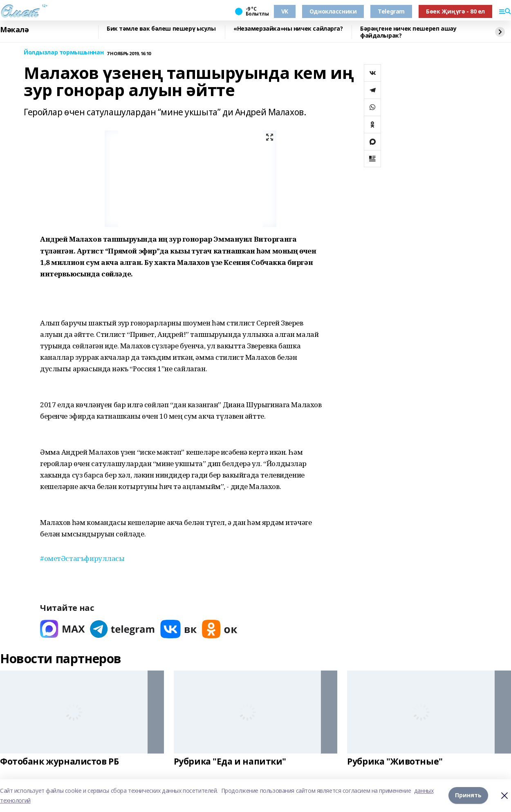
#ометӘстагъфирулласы (82, 558)
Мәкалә (14, 30)
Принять (468, 795)
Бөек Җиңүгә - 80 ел (455, 11)
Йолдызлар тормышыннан (64, 53)
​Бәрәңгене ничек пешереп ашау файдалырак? (408, 32)
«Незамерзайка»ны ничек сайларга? (288, 29)
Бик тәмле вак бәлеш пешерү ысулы (161, 29)
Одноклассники (333, 11)
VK (285, 11)
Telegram (391, 11)
